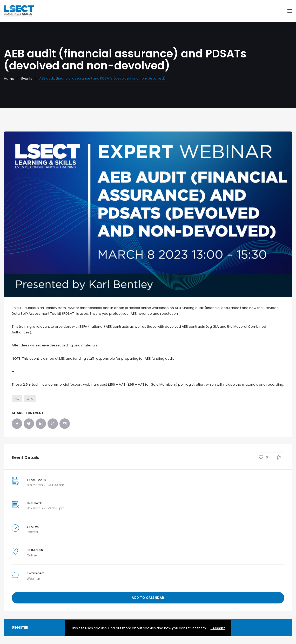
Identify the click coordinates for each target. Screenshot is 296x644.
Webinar (33, 579)
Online (32, 555)
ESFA (30, 399)
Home (9, 79)
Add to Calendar (148, 598)
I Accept (218, 628)
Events (27, 79)
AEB (17, 399)
